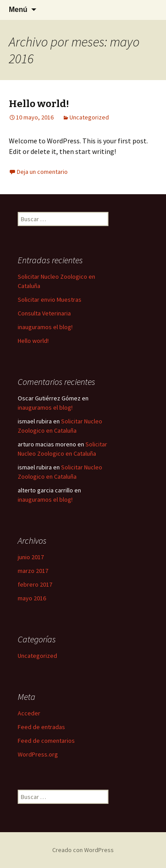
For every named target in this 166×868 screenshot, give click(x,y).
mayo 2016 (32, 598)
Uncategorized (89, 117)
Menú (18, 10)
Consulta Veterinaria (44, 313)
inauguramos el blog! (45, 327)
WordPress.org (38, 754)
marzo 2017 (33, 571)
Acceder (29, 713)
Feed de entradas (41, 727)
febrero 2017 (35, 584)
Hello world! (39, 104)
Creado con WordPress (83, 850)
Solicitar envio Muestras (50, 300)
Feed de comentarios (46, 741)
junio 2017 (31, 557)
